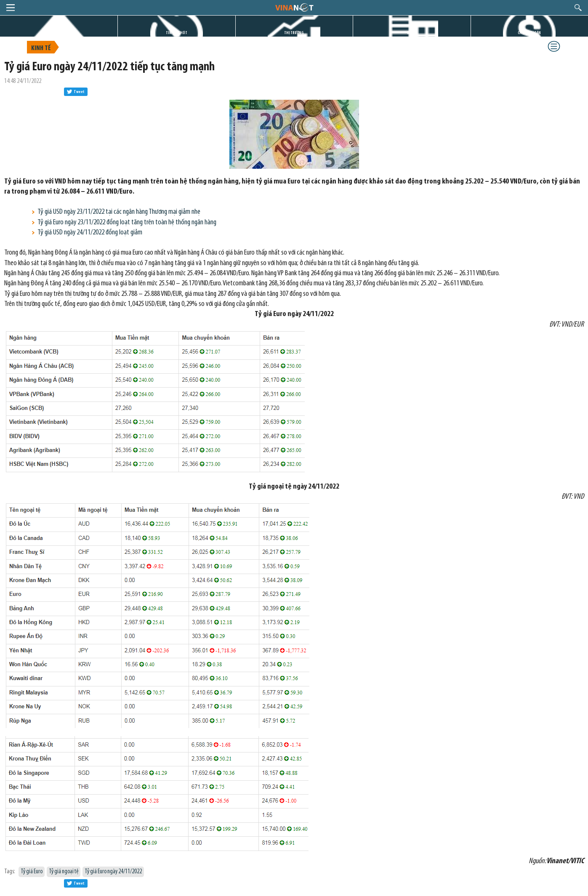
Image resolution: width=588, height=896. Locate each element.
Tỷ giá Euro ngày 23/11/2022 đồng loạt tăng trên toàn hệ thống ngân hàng (127, 222)
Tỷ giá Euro (32, 872)
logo (294, 7)
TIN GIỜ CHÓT (177, 33)
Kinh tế (41, 48)
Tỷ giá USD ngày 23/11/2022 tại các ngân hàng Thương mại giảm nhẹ (119, 212)
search (578, 8)
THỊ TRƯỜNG (294, 33)
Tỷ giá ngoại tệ (64, 872)
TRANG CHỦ (59, 33)
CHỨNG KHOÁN (529, 33)
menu (11, 8)
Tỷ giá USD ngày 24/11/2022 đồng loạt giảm (90, 233)
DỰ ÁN (412, 33)
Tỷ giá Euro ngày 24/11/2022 (113, 872)
